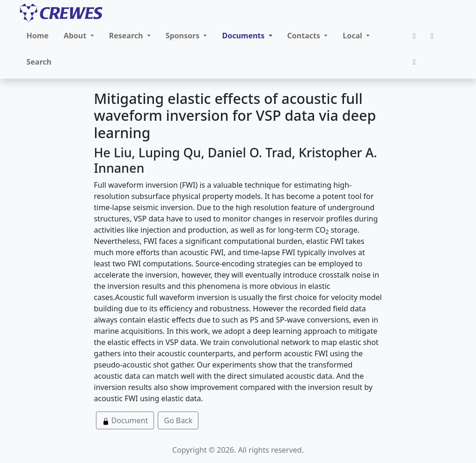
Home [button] (38, 36)
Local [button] (353, 36)
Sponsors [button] (184, 36)
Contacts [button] (305, 36)
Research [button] (127, 36)
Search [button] (39, 62)
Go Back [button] (178, 420)
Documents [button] (244, 36)
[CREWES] (61, 13)
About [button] (76, 36)
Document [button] (125, 420)
